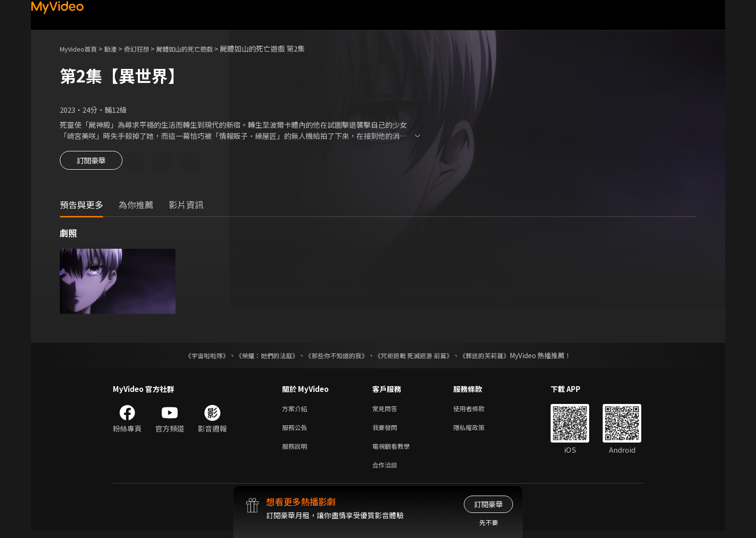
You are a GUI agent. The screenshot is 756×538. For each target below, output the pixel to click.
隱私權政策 (477, 431)
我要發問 (387, 431)
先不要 (489, 522)
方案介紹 (297, 410)
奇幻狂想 (147, 48)
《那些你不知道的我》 (336, 357)
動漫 (118, 48)
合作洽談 (387, 471)
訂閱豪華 (91, 163)
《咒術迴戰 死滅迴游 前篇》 (418, 357)
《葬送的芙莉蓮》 (494, 357)
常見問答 (387, 410)
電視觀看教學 (394, 451)
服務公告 (297, 431)
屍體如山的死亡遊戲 (201, 48)
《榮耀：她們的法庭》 (261, 357)
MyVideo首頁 (82, 48)
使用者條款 (477, 410)
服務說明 (297, 451)
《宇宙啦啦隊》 (197, 357)
